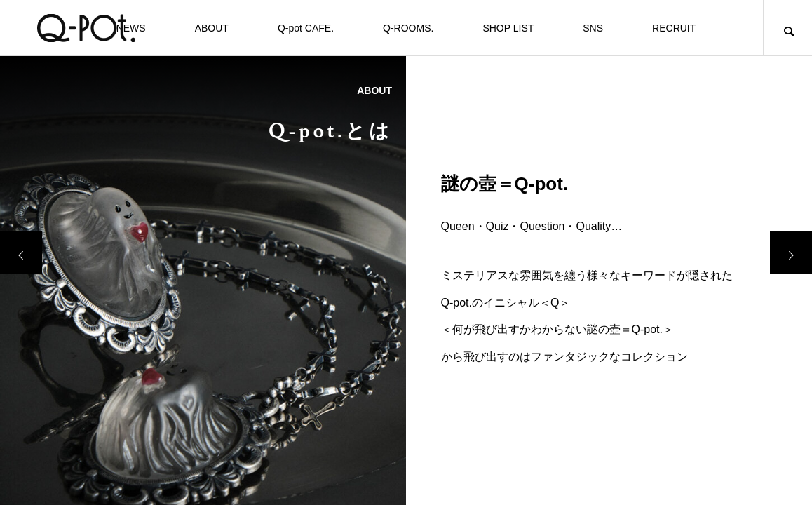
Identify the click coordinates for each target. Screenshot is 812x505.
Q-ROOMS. (408, 28)
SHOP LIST (508, 28)
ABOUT (212, 28)
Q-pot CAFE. (306, 28)
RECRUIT (674, 28)
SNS (593, 28)
